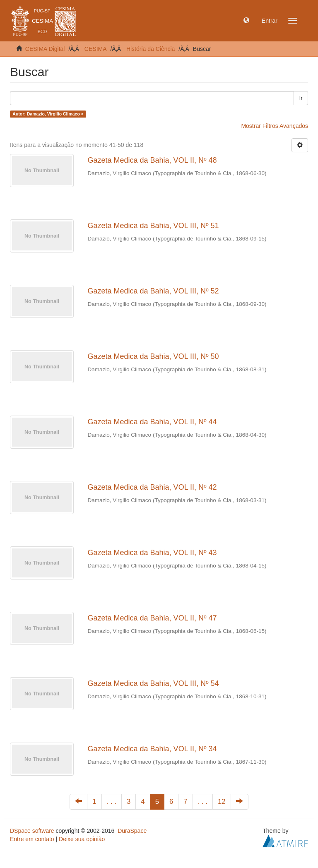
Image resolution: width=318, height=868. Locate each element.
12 (222, 802)
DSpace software (32, 831)
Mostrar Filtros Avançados (275, 126)
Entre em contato (32, 839)
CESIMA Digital (45, 49)
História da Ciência (151, 49)
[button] (246, 21)
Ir (301, 98)
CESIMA (96, 49)
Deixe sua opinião (82, 839)
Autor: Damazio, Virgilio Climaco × (48, 114)
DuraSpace (132, 831)
